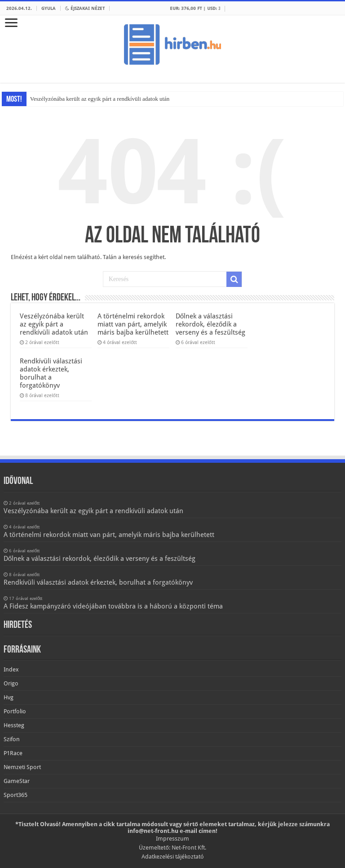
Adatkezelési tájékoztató (173, 857)
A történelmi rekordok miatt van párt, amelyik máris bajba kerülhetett (133, 324)
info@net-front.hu (153, 831)
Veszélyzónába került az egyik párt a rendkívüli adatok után (100, 99)
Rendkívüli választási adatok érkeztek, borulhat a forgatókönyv (51, 373)
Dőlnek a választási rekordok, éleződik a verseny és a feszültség (210, 324)
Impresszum (172, 839)
